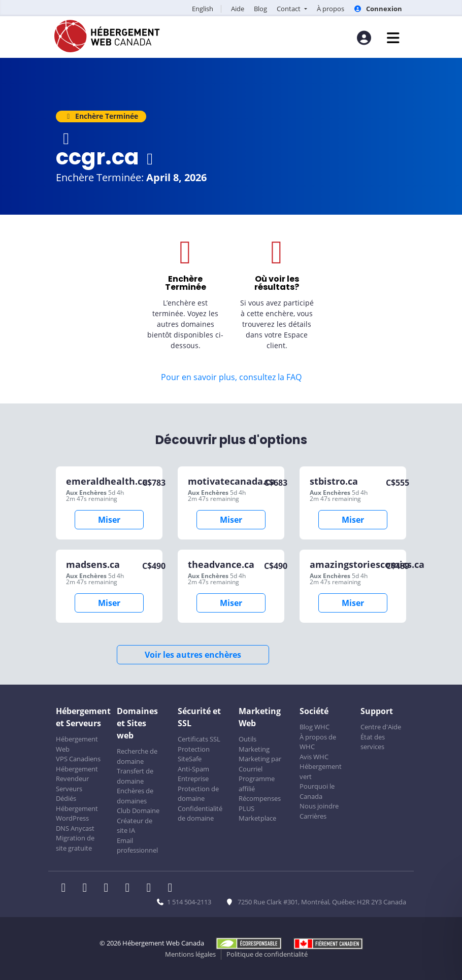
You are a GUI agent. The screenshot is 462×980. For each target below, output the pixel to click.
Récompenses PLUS (260, 803)
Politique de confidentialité (267, 954)
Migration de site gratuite (75, 843)
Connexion (378, 9)
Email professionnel (137, 846)
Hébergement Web (77, 744)
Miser (109, 520)
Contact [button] (289, 9)
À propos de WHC (318, 742)
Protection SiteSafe (194, 754)
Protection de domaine (198, 794)
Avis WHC (314, 757)
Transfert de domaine (135, 776)
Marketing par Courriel (260, 764)
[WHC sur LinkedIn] (109, 889)
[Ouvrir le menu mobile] (393, 38)
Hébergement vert (321, 771)
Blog (260, 9)
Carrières (313, 816)
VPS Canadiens (78, 759)
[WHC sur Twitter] (88, 889)
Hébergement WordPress (77, 814)
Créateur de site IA (135, 826)
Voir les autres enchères (193, 655)
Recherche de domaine (137, 756)
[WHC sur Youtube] (152, 889)
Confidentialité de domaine (200, 814)
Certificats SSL (199, 739)
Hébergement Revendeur (77, 774)
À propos (331, 9)
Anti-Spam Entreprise (193, 774)
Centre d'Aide (381, 727)
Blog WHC (315, 727)
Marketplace (257, 818)
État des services (373, 742)
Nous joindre (319, 806)
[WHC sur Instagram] (130, 889)
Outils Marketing (254, 744)
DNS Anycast (75, 828)
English (203, 9)
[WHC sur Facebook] (67, 889)
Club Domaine (138, 810)
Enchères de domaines (135, 796)
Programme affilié (257, 784)
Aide (238, 9)
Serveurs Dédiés (69, 794)
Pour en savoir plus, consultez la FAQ (231, 377)
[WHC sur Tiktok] (172, 889)
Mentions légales (190, 954)
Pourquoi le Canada (317, 791)
